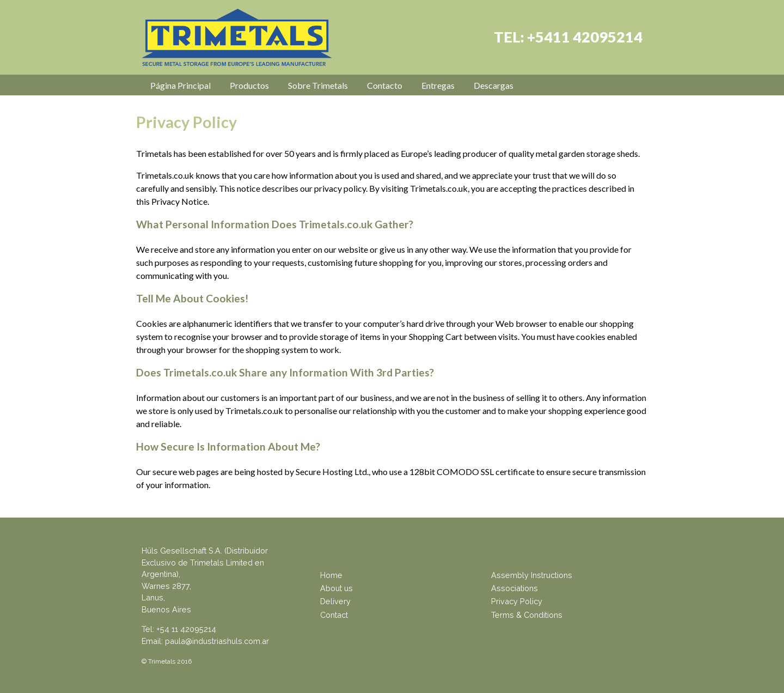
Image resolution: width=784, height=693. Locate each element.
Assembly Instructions (532, 575)
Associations (514, 588)
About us (336, 588)
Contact (334, 615)
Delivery (335, 601)
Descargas (494, 85)
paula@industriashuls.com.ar (217, 641)
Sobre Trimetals (318, 85)
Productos (249, 85)
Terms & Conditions (527, 615)
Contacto (385, 85)
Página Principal (180, 85)
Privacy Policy (517, 601)
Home (331, 575)
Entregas (438, 85)
